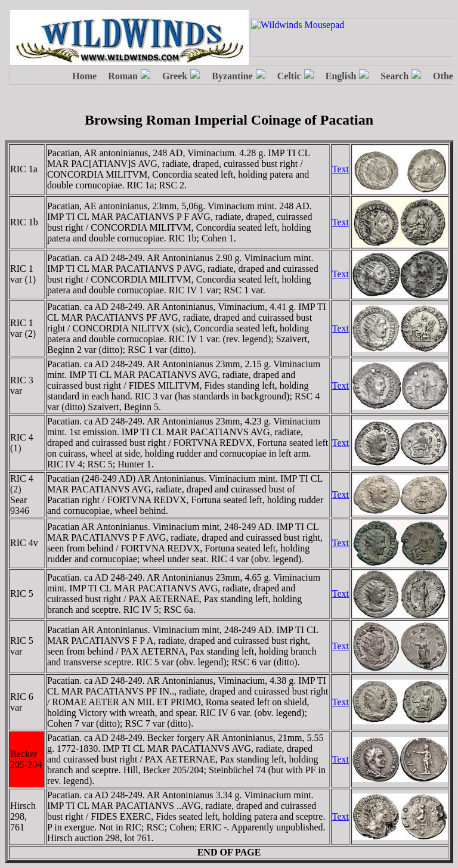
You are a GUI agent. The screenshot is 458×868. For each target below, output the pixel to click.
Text (341, 169)
